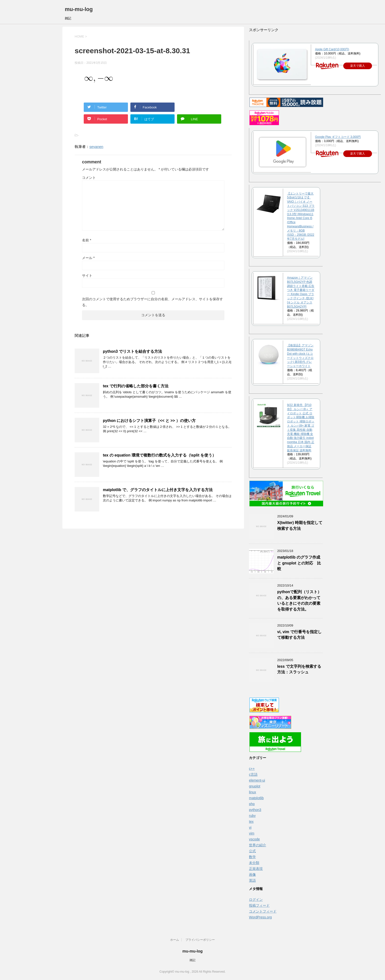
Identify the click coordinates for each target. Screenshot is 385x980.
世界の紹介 (258, 845)
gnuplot (255, 786)
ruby (252, 816)
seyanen (96, 147)
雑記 (192, 960)
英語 (252, 880)
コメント (89, 178)
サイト (87, 275)
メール (88, 258)
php (252, 804)
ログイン (256, 900)
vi (250, 827)
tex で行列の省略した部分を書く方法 (136, 386)
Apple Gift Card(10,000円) (332, 49)
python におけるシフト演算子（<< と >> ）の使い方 (149, 421)
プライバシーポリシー (200, 940)
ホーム (175, 940)
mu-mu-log (79, 9)
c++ (252, 769)
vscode (254, 839)
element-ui (257, 780)
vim (252, 833)
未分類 (254, 863)
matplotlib (256, 798)
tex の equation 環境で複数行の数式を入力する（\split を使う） (159, 455)
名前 (87, 240)
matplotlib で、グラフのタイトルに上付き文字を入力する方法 (158, 490)
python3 (255, 810)
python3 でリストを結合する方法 (132, 351)
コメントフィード (263, 911)
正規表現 (256, 869)
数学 (252, 857)
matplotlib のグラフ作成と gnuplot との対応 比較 (299, 563)
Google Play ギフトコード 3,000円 (338, 137)
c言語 (253, 774)
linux (253, 792)
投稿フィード (259, 905)
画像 (252, 875)
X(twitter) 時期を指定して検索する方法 (300, 525)
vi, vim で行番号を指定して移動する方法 (299, 635)
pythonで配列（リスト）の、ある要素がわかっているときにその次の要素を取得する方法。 (299, 600)
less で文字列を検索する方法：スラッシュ (299, 669)
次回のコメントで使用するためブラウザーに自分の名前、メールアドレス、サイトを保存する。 (152, 302)
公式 (252, 851)
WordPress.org (260, 917)
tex (251, 822)
